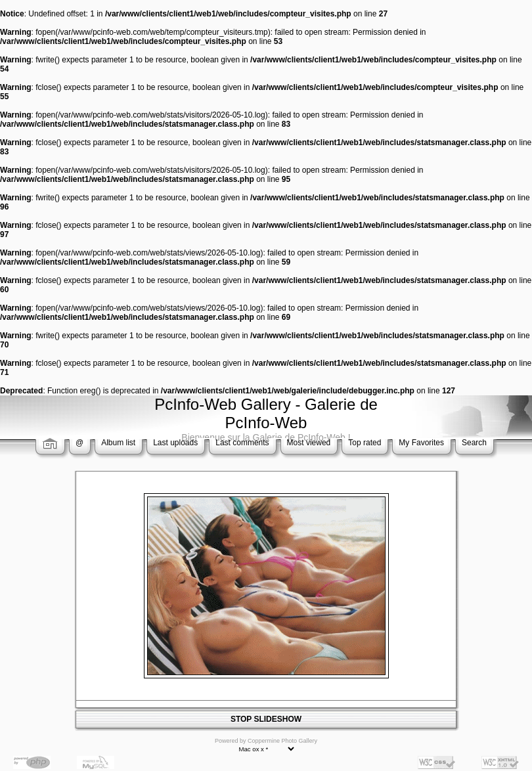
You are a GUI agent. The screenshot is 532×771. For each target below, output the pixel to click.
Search (474, 443)
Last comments (242, 443)
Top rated (365, 443)
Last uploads (175, 443)
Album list (118, 443)
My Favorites (421, 443)
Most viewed (309, 443)
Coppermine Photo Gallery (282, 741)
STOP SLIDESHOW (266, 719)
